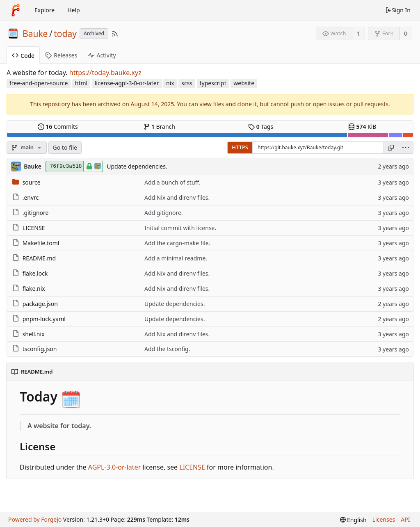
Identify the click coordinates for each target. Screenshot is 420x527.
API (405, 519)
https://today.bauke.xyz (105, 73)
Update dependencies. (137, 166)
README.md (39, 258)
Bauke (35, 34)
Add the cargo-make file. (177, 243)
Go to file (65, 147)
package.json (40, 304)
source (32, 182)
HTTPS (240, 147)
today (65, 34)
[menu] (406, 148)
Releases (61, 55)
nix (170, 83)
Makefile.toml (41, 243)
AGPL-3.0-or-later (114, 467)
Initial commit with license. (180, 228)
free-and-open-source (39, 83)
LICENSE (34, 228)
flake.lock (35, 273)
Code (23, 56)
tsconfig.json (40, 349)
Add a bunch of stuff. (172, 182)
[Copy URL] (391, 148)
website (244, 83)
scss (187, 83)
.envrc (31, 197)
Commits (58, 127)
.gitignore (36, 213)
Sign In (398, 10)
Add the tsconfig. (167, 349)
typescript (213, 83)
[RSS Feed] (115, 34)
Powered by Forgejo (35, 519)
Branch (160, 127)
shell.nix (34, 334)
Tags (261, 127)
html (81, 83)
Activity (102, 55)
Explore (45, 10)
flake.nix (34, 289)
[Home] (16, 10)
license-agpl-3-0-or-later (127, 83)
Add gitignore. (164, 213)
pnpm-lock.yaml (44, 319)
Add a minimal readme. (176, 258)
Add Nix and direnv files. (177, 197)
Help (74, 10)
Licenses (384, 519)
